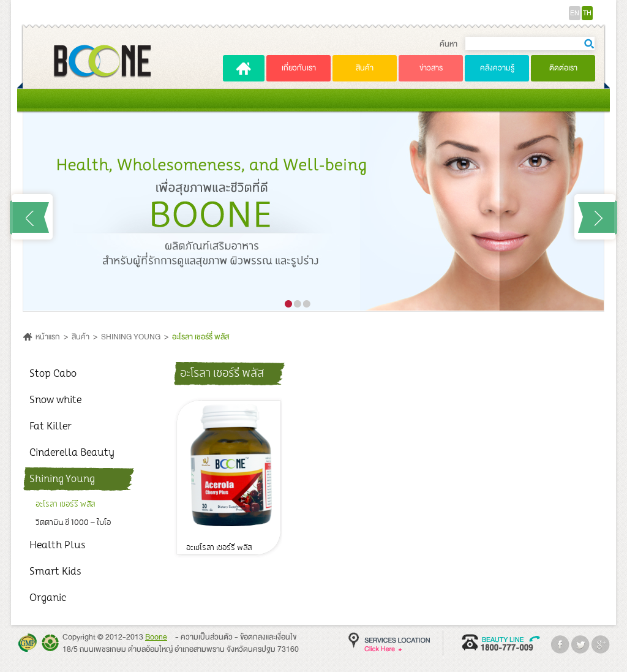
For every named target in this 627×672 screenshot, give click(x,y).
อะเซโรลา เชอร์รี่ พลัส (219, 548)
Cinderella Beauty (72, 453)
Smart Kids (55, 572)
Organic (48, 598)
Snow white (55, 400)
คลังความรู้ (497, 68)
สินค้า (365, 68)
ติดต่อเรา (563, 68)
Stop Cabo (53, 374)
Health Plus (58, 545)
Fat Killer (51, 426)
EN (575, 13)
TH (587, 13)
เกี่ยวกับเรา (299, 68)
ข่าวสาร (431, 68)
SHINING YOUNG (131, 337)
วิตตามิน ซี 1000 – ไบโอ (73, 523)
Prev (32, 217)
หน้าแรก (48, 337)
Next (595, 217)
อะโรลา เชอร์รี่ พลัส (201, 337)
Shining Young (62, 479)
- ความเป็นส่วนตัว (204, 637)
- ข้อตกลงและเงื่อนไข (265, 637)
